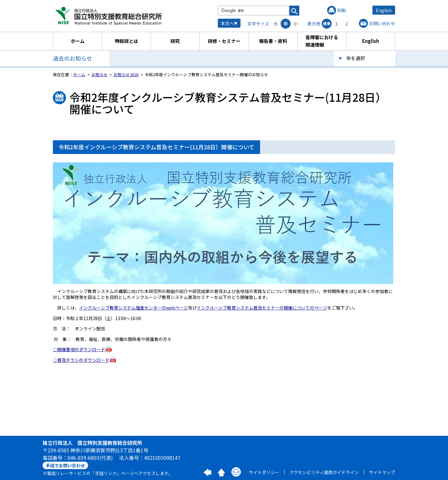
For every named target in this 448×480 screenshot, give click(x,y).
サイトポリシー (264, 472)
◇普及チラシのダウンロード (81, 360)
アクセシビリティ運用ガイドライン (324, 472)
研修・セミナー (224, 41)
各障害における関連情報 (322, 41)
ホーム (78, 41)
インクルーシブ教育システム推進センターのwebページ (133, 308)
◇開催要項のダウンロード (79, 349)
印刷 (342, 10)
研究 (175, 41)
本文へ (227, 23)
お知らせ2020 (126, 75)
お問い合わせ (382, 23)
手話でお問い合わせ (65, 465)
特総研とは (126, 41)
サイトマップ (382, 472)
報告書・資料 (273, 41)
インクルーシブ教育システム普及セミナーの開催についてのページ (262, 308)
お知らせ (100, 75)
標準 (327, 23)
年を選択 (356, 58)
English (384, 10)
